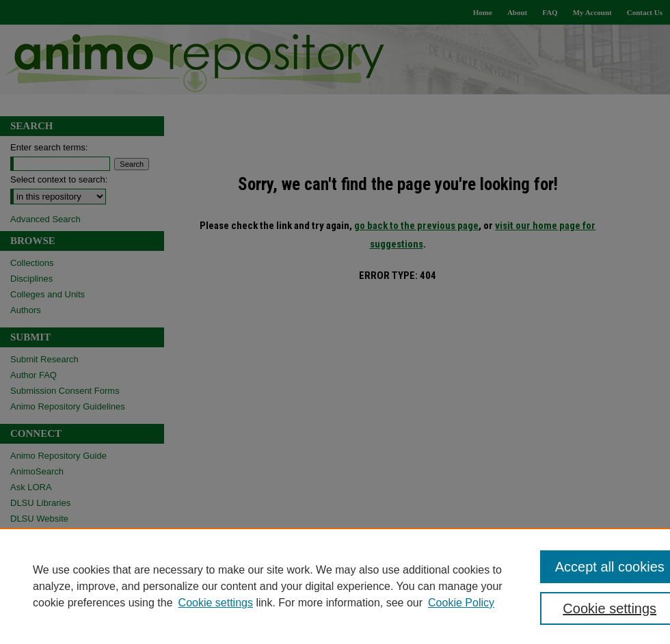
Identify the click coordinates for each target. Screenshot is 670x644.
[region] (335, 586)
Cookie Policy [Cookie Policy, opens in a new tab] (461, 603)
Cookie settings (216, 603)
